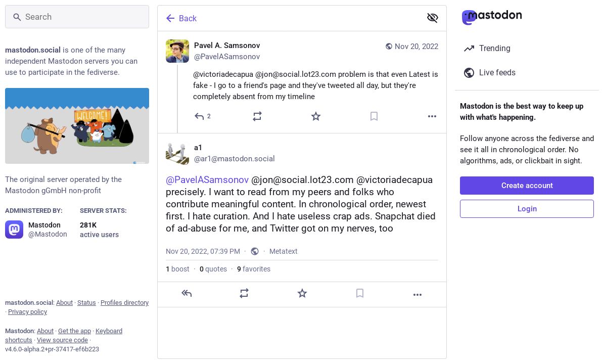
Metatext (284, 251)
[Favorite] (316, 116)
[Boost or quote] (257, 116)
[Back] (288, 18)
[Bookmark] (374, 116)
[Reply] (203, 116)
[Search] (77, 17)
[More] (432, 116)
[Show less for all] (433, 18)
